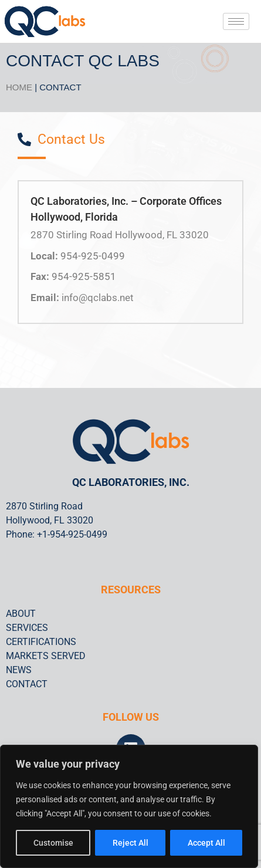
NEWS (19, 670)
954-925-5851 (84, 276)
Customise (53, 843)
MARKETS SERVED (46, 656)
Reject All (130, 843)
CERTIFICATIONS (41, 642)
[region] (129, 806)
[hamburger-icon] (236, 21)
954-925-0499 (93, 256)
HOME (19, 87)
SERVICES (27, 628)
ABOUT (21, 614)
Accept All (206, 843)
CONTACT (27, 684)
